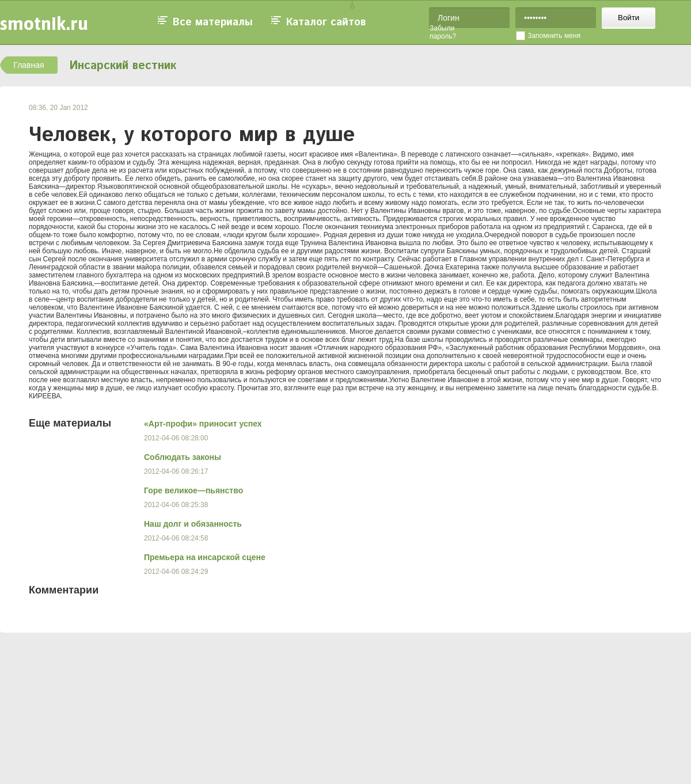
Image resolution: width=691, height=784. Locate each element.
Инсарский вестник (123, 66)
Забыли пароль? (443, 32)
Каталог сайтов (326, 22)
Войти (629, 18)
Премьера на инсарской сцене (205, 557)
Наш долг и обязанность (193, 524)
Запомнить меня (554, 36)
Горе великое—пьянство (193, 490)
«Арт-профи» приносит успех (203, 424)
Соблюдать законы (183, 457)
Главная (29, 65)
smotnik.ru (44, 23)
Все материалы (213, 22)
